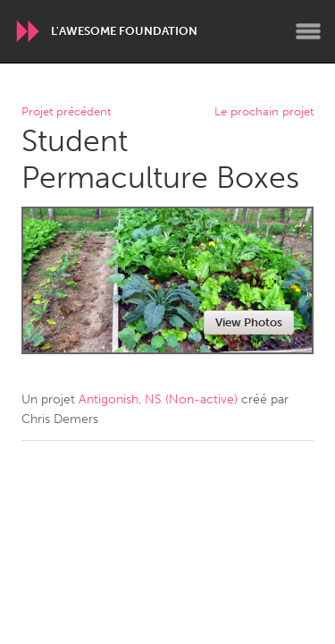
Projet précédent (66, 112)
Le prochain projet (264, 112)
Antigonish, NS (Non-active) (158, 399)
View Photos (249, 322)
